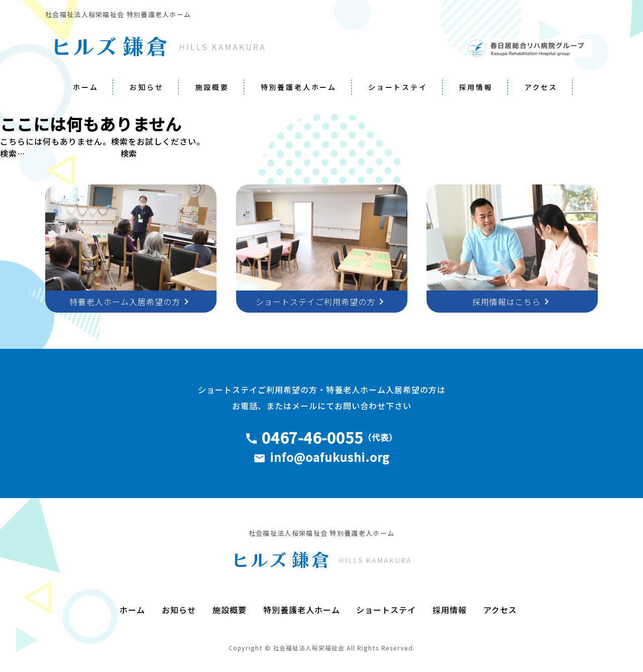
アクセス (541, 87)
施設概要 (212, 87)
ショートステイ (398, 87)
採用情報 (476, 87)
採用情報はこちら (512, 302)
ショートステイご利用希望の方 (321, 302)
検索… (13, 153)
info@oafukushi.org (330, 457)
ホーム (85, 87)
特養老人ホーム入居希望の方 (131, 302)
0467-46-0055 (312, 437)
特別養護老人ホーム (299, 87)
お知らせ (146, 87)
